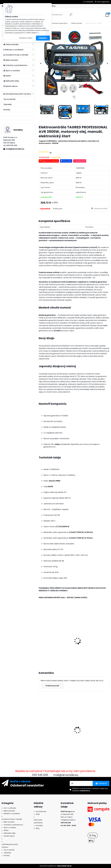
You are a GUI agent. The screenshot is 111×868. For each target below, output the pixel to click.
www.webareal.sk (64, 866)
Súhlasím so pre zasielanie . (90, 790)
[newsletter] (101, 783)
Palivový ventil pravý (97, 721)
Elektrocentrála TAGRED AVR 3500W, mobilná (97, 639)
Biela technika (11, 60)
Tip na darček (9, 99)
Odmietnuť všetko (26, 38)
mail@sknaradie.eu (15, 149)
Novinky (7, 110)
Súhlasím (43, 38)
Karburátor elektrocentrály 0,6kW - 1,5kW (74, 722)
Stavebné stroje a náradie (16, 55)
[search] (71, 15)
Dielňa (7, 76)
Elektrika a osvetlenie (13, 50)
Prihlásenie (89, 2)
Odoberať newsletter (27, 785)
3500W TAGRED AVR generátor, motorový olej (49, 639)
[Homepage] (2, 6)
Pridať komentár (52, 686)
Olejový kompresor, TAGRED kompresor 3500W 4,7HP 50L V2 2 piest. (73, 641)
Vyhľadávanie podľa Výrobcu (17, 94)
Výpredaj (7, 104)
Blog (54, 6)
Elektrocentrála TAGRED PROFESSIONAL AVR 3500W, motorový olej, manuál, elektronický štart (50, 726)
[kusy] (44, 658)
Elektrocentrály (77, 23)
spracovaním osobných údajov (93, 788)
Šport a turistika (12, 71)
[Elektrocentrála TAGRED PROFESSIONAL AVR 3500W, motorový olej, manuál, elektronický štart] (74, 63)
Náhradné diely (11, 81)
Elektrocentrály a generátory (57, 23)
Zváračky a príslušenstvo (15, 65)
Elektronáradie (11, 44)
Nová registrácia (103, 2)
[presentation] (41, 63)
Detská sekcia (10, 86)
